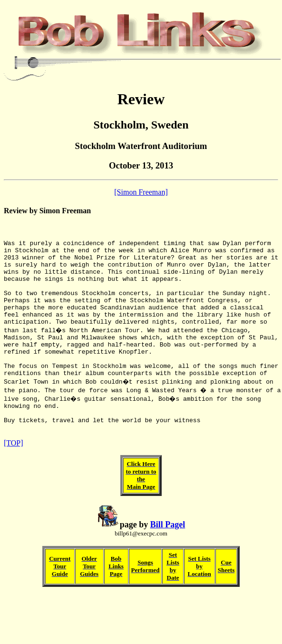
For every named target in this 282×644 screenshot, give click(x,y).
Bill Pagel (168, 559)
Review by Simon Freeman (47, 211)
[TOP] (14, 477)
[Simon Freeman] (141, 192)
